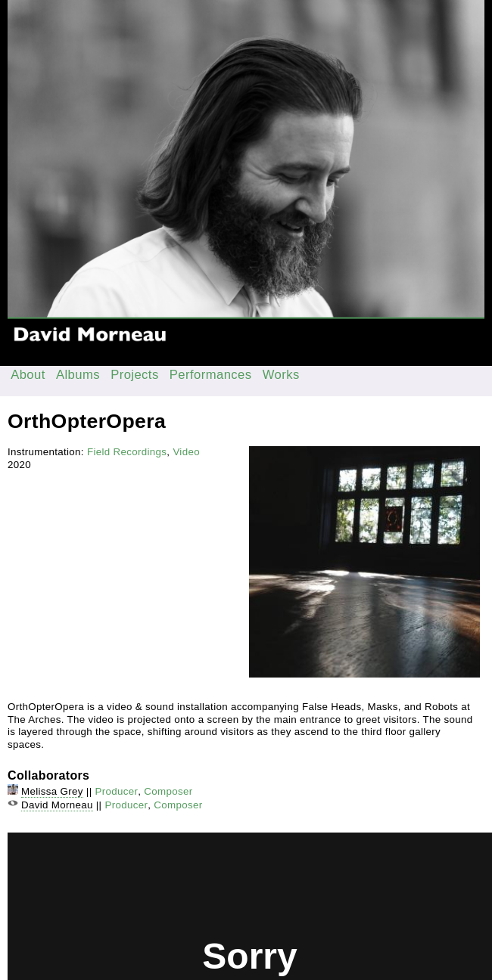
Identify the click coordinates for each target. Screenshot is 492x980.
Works (281, 375)
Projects (135, 375)
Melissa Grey (52, 791)
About (28, 375)
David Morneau (57, 805)
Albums (78, 375)
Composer (168, 791)
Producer (117, 791)
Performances (211, 375)
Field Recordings (127, 452)
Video (186, 452)
